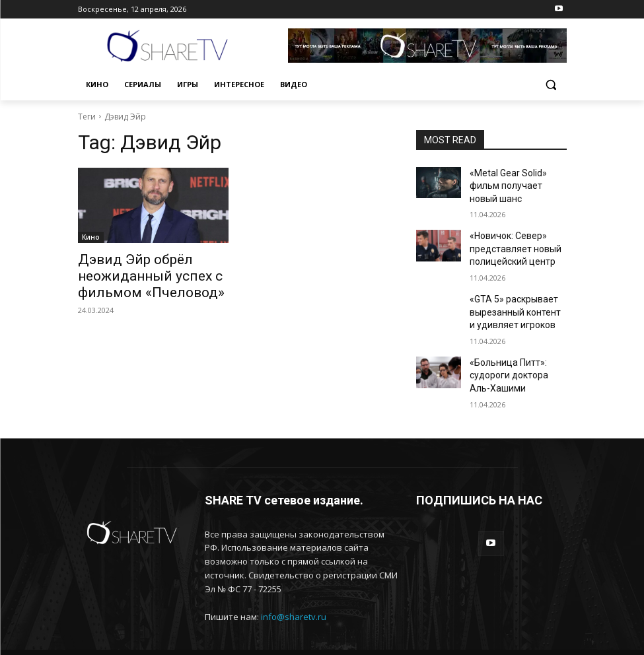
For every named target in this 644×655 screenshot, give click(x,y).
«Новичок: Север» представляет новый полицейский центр (509, 230)
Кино (91, 237)
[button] (551, 85)
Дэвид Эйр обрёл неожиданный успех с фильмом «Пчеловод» (134, 273)
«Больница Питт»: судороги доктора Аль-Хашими (512, 345)
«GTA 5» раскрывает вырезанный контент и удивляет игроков (512, 288)
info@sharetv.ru (294, 583)
